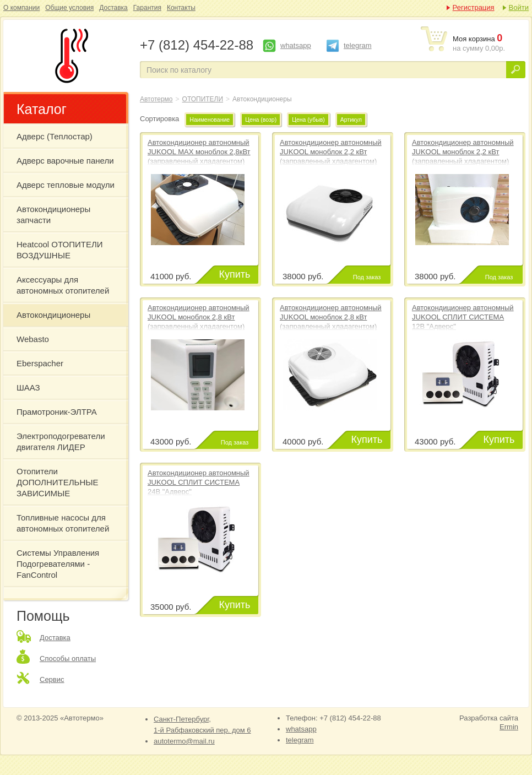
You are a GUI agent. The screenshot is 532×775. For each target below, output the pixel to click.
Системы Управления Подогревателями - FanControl (58, 564)
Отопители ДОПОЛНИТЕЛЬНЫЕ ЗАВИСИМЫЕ (58, 482)
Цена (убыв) (308, 120)
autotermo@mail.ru (184, 741)
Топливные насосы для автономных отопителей (63, 523)
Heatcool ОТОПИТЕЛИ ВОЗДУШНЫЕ (60, 250)
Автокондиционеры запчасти (53, 215)
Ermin (509, 727)
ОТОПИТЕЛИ (203, 99)
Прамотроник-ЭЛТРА (57, 412)
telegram (358, 45)
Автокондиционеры (69, 56)
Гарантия (147, 8)
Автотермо (156, 99)
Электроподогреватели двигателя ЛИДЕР (61, 441)
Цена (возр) (261, 120)
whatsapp (296, 45)
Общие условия (69, 8)
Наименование (210, 120)
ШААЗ (28, 387)
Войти (519, 7)
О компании (21, 8)
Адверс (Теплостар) (55, 136)
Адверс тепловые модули (66, 185)
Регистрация (474, 7)
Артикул (351, 120)
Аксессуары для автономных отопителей (63, 285)
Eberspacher (40, 363)
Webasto (33, 339)
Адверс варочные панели (65, 161)
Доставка (113, 8)
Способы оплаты (68, 659)
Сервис (52, 679)
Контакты (181, 8)
